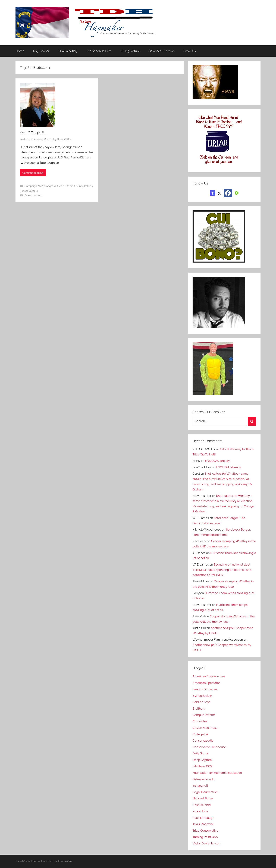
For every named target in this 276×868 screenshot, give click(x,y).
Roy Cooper (41, 51)
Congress (50, 186)
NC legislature (130, 51)
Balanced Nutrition (162, 51)
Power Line (200, 811)
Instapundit (200, 786)
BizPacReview (202, 696)
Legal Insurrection (205, 792)
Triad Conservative (205, 831)
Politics (88, 186)
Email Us (190, 51)
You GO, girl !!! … (34, 133)
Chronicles (200, 721)
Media (61, 186)
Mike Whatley (68, 51)
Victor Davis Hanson (206, 843)
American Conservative (209, 676)
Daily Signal (201, 754)
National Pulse (203, 798)
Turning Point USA (205, 837)
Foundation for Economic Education (217, 773)
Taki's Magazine (203, 824)
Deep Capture (202, 760)
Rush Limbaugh (203, 818)
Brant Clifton (65, 139)
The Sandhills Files (99, 51)
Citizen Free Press (205, 728)
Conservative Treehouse (209, 747)
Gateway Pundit (204, 779)
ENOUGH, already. (218, 461)
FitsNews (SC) (202, 766)
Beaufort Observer (205, 689)
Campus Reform (204, 715)
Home (20, 51)
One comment (34, 196)
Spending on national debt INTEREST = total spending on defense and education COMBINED (222, 570)
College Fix (200, 734)
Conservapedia (203, 741)
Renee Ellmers (29, 191)
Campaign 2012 (34, 186)
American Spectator (206, 683)
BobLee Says (201, 702)
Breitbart (199, 709)
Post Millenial (202, 805)
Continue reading (33, 173)
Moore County (74, 186)
